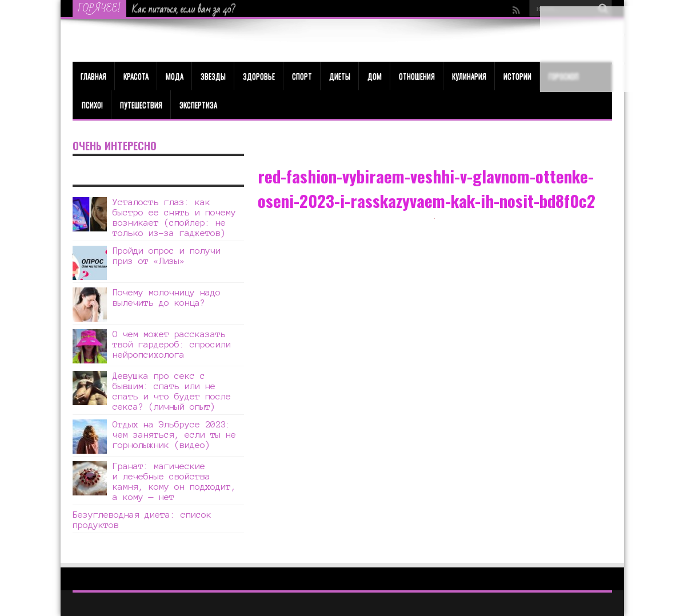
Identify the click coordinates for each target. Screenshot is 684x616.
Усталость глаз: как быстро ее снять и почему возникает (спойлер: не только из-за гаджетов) (174, 217)
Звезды (213, 76)
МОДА (175, 76)
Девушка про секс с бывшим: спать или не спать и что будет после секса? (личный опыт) (172, 391)
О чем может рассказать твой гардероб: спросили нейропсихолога (172, 344)
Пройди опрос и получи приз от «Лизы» (167, 256)
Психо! (92, 105)
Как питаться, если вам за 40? (184, 9)
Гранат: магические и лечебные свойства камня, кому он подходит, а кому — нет (174, 481)
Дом (375, 76)
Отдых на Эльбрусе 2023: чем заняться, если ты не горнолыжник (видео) (174, 435)
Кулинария (469, 76)
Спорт (302, 76)
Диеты (340, 76)
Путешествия (141, 105)
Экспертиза (198, 105)
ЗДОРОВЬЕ (259, 76)
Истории (517, 76)
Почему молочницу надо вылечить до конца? (167, 297)
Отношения (417, 76)
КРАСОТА (136, 76)
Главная (93, 76)
